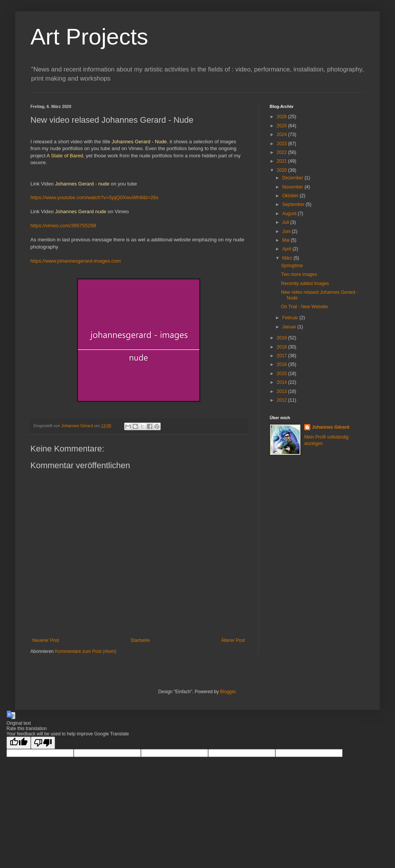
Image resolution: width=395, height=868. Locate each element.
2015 (283, 374)
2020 (283, 170)
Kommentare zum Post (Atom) (86, 651)
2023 (283, 144)
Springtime (292, 266)
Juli (286, 222)
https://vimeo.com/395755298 (63, 226)
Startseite (140, 640)
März (288, 258)
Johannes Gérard (331, 427)
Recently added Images (305, 284)
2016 (283, 364)
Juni (287, 231)
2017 (283, 356)
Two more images (299, 274)
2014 (283, 382)
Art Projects (89, 37)
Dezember (293, 178)
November (293, 187)
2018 (283, 347)
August (290, 214)
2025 (283, 126)
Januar (290, 327)
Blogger (228, 692)
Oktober (291, 196)
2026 (283, 117)
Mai (287, 240)
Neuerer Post (46, 640)
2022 (283, 152)
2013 (283, 391)
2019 (283, 338)
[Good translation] (19, 743)
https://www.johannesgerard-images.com (76, 261)
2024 (283, 135)
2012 (283, 400)
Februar (291, 318)
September (294, 204)
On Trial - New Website (304, 307)
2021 (283, 161)
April (287, 249)
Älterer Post (233, 640)
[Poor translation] (43, 743)
